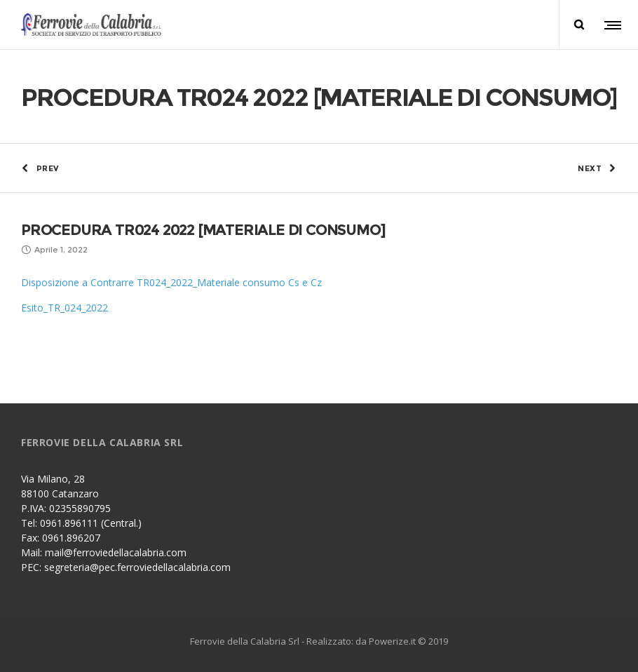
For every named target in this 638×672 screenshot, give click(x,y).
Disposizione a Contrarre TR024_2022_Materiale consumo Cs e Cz (171, 282)
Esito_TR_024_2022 (65, 308)
